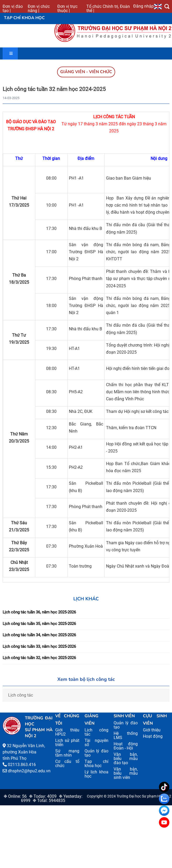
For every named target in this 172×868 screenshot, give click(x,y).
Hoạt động (153, 736)
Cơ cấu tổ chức (67, 764)
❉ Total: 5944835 (49, 800)
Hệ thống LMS (126, 735)
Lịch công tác (21, 695)
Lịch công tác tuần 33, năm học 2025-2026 (39, 646)
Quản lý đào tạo (96, 753)
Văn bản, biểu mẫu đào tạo (126, 759)
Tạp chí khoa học (96, 764)
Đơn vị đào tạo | (13, 8)
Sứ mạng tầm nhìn (67, 753)
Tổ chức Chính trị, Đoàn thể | (108, 8)
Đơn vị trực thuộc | (67, 8)
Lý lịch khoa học (96, 774)
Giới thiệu (152, 730)
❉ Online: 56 (15, 796)
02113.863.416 (22, 765)
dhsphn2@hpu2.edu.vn (29, 771)
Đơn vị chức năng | (39, 8)
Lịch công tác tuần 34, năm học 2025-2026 (39, 635)
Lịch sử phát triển (67, 743)
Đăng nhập (143, 6)
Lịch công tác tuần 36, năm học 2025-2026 (39, 612)
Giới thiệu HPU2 (67, 732)
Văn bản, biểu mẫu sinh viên (126, 773)
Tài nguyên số (96, 743)
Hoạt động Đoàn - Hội (126, 746)
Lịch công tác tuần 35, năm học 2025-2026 (39, 624)
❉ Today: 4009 (43, 796)
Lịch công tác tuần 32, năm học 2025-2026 (39, 658)
